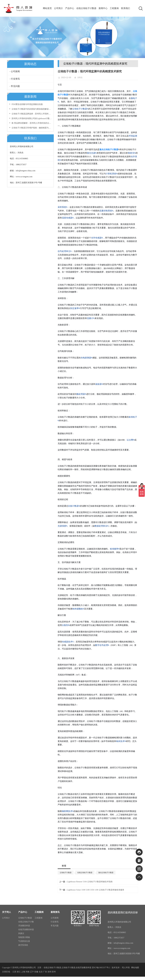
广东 (45, 972)
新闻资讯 (55, 912)
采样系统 (63, 207)
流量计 (91, 318)
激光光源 (92, 153)
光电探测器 (87, 358)
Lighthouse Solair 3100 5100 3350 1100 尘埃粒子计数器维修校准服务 (96, 890)
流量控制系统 (106, 211)
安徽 (36, 972)
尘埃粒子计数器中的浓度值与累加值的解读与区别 (31, 109)
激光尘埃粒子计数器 (106, 873)
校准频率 (115, 549)
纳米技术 (121, 741)
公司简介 (58, 8)
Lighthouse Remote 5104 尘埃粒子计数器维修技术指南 (90, 882)
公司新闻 (55, 918)
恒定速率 (75, 308)
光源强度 (63, 526)
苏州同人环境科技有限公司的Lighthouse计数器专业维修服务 (31, 118)
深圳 (49, 972)
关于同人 (7, 912)
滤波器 (99, 384)
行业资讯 (55, 922)
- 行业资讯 (15, 79)
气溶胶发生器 (24, 941)
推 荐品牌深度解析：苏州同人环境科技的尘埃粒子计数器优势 (31, 123)
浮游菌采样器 (24, 926)
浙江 (19, 972)
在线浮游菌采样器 (26, 930)
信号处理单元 (65, 251)
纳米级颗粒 (78, 609)
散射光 (132, 153)
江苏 (14, 972)
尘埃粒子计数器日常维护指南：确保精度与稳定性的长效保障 (31, 128)
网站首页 (47, 8)
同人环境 (126, 968)
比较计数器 (74, 506)
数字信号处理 (102, 645)
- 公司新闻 (15, 71)
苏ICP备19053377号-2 (101, 968)
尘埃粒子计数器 (80, 109)
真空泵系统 (23, 945)
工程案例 (115, 8)
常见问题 (55, 926)
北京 (41, 972)
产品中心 (70, 8)
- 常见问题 (15, 86)
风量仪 (21, 933)
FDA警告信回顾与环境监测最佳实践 (27, 104)
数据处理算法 (102, 526)
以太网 (131, 440)
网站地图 (135, 968)
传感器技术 (68, 642)
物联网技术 (68, 811)
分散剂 (66, 625)
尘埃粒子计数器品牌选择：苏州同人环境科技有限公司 (31, 114)
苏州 (54, 972)
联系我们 (126, 8)
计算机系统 (112, 174)
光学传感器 (97, 238)
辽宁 (32, 972)
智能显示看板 (24, 937)
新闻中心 (104, 8)
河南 (27, 972)
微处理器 (81, 394)
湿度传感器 (68, 218)
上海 (23, 972)
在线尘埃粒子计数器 (86, 8)
